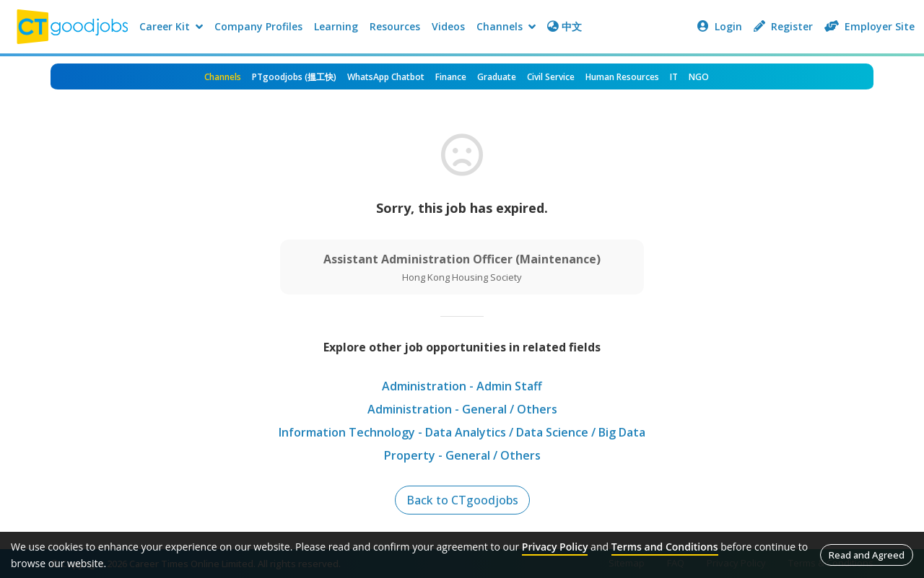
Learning (336, 26)
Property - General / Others (462, 455)
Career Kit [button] (171, 26)
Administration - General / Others (462, 409)
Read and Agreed (867, 555)
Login (720, 26)
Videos (448, 26)
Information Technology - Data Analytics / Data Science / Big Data (462, 432)
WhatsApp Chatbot (386, 77)
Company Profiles (258, 26)
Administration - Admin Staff (462, 386)
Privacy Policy (555, 547)
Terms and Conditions (665, 547)
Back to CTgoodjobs (462, 500)
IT (674, 77)
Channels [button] (506, 26)
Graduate (497, 77)
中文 (565, 26)
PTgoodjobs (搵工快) (294, 77)
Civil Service (551, 77)
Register (783, 26)
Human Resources (622, 77)
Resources (395, 26)
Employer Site (869, 26)
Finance (451, 77)
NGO (699, 77)
